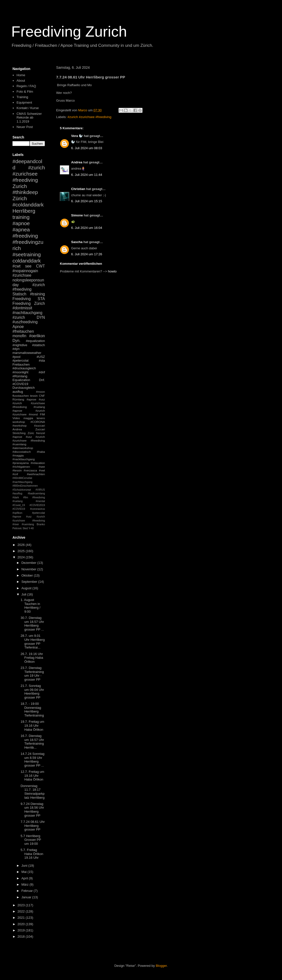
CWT (40, 266)
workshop (19, 422)
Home (21, 75)
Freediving (22, 299)
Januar (27, 897)
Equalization (21, 380)
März (26, 884)
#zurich (19, 317)
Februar (28, 891)
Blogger (161, 966)
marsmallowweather (27, 353)
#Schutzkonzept (22, 490)
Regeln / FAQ (26, 86)
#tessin (17, 470)
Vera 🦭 (77, 136)
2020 (22, 924)
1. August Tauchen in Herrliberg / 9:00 (30, 606)
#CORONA (38, 422)
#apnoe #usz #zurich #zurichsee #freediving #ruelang (29, 403)
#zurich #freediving (29, 287)
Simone (77, 215)
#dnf (42, 372)
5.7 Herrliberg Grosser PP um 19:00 (31, 840)
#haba (41, 452)
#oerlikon (37, 336)
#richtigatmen (21, 467)
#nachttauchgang (27, 313)
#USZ (41, 357)
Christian (78, 189)
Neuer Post (25, 127)
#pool (16, 357)
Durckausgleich (24, 388)
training (21, 217)
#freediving (25, 236)
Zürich (20, 198)
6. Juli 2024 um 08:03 (87, 148)
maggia (28, 418)
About (21, 81)
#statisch (39, 345)
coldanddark (27, 261)
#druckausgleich (24, 368)
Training (22, 97)
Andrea (77, 162)
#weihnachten (36, 474)
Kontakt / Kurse (28, 108)
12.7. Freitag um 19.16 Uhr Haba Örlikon (32, 776)
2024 (22, 557)
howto (112, 271)
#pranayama (21, 463)
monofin (19, 336)
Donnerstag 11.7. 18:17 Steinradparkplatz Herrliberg (32, 792)
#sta (42, 360)
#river (16, 524)
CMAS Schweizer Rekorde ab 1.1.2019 (29, 118)
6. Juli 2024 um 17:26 (87, 254)
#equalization (35, 341)
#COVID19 (20, 384)
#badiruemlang (36, 493)
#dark (16, 497)
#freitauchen (23, 331)
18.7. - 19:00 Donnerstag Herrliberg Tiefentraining (32, 710)
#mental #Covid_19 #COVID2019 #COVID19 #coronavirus (29, 505)
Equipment (24, 102)
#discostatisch (22, 452)
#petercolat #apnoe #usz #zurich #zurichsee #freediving (29, 517)
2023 (22, 905)
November (29, 569)
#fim (26, 497)
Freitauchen (21, 364)
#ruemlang (28, 524)
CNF (42, 396)
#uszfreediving (25, 322)
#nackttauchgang (24, 459)
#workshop (20, 425)
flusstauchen (21, 396)
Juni (25, 866)
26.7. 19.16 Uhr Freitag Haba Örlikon (32, 658)
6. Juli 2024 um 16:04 (87, 228)
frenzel (41, 433)
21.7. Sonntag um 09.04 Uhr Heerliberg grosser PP (32, 692)
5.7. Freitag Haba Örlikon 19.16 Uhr (32, 854)
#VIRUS (40, 490)
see (28, 266)
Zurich (20, 186)
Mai (25, 872)
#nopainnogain (25, 271)
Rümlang (18, 399)
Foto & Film (25, 92)
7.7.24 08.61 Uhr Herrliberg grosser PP (33, 826)
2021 (22, 918)
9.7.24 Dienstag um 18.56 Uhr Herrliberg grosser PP (32, 810)
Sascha (77, 242)
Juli (24, 594)
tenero (41, 418)
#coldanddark (28, 205)
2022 (22, 911)
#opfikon (17, 513)
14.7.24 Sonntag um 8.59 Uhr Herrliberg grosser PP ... (32, 760)
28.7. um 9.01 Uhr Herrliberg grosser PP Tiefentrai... (33, 642)
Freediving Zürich (29, 303)
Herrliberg (24, 211)
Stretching (19, 433)
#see (42, 467)
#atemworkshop (23, 448)
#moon (40, 392)
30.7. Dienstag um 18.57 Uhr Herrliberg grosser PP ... (32, 624)
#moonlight (20, 372)
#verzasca (30, 470)
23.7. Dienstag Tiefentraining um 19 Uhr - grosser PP (32, 674)
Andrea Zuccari (29, 429)
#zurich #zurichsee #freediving (90, 117)
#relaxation (38, 463)
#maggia (18, 455)
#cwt (16, 266)
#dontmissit (22, 308)
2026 (22, 545)
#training (37, 294)
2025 (22, 551)
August (27, 588)
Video (16, 418)
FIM (42, 414)
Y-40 (31, 528)
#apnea (21, 229)
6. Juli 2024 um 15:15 (87, 201)
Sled (25, 528)
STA (41, 299)
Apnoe (18, 327)
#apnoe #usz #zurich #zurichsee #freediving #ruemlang (29, 440)
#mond (33, 414)
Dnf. (42, 380)
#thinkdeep (25, 192)
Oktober (28, 575)
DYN (41, 317)
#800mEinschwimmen (25, 486)
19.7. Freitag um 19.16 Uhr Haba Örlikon (32, 725)
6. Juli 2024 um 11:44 (87, 175)
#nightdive (20, 345)
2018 (22, 937)
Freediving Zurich (69, 32)
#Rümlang (20, 376)
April (25, 878)
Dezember (29, 563)
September (30, 582)
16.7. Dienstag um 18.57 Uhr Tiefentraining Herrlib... (32, 742)
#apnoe (21, 223)
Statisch (19, 294)
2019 (22, 930)
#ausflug (17, 493)
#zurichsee (22, 275)
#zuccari (39, 425)
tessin (34, 396)
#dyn (16, 349)
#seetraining (27, 254)
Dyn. (16, 341)
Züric (31, 433)
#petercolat (20, 360)
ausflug (18, 392)
